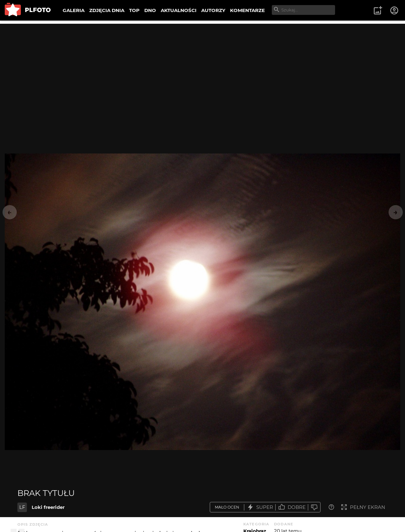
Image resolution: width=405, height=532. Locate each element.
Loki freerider (48, 507)
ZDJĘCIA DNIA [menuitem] (107, 10)
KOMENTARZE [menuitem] (247, 10)
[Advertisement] (202, 68)
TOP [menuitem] (134, 10)
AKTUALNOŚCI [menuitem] (179, 10)
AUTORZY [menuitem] (213, 10)
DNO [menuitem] (150, 10)
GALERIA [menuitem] (74, 10)
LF (22, 507)
